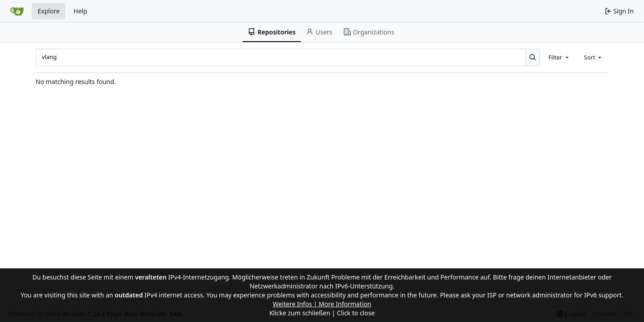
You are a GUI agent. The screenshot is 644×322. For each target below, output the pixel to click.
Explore (49, 11)
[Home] (17, 11)
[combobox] (559, 57)
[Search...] (533, 57)
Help (80, 11)
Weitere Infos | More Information (322, 304)
